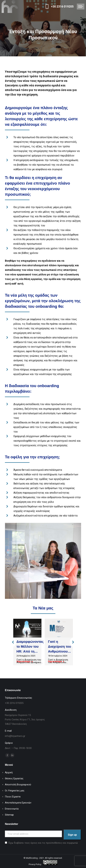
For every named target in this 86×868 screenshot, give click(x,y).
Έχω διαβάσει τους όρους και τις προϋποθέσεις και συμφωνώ (43, 843)
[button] (11, 642)
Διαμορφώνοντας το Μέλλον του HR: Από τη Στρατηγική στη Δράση (30, 651)
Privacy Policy (35, 864)
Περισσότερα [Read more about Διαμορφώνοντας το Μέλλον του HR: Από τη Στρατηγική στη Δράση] (25, 661)
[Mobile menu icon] (81, 7)
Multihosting (32, 858)
